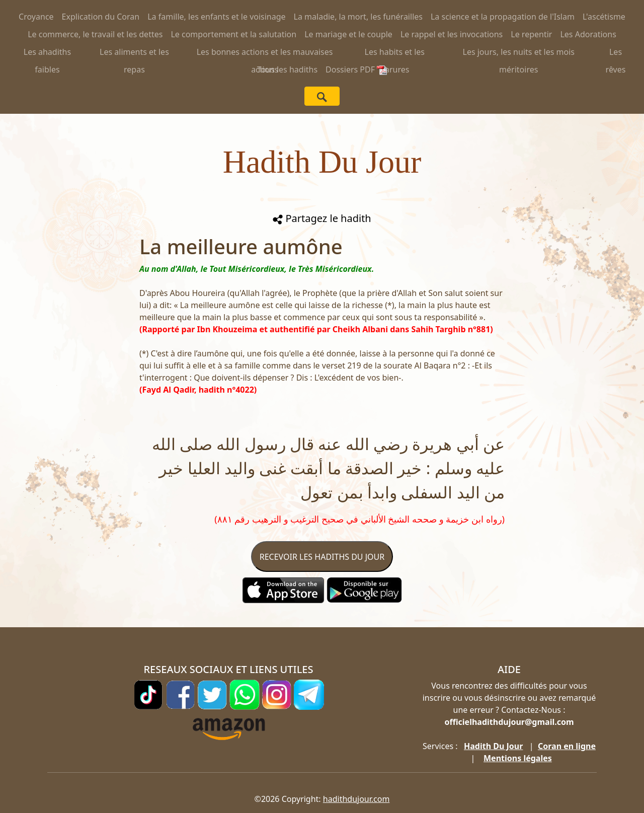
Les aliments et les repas (134, 54)
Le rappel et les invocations (452, 34)
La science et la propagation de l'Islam (503, 17)
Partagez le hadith (322, 218)
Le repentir (531, 34)
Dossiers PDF (356, 69)
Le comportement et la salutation (233, 34)
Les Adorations (588, 34)
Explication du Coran (101, 17)
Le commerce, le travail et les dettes (95, 34)
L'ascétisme (604, 17)
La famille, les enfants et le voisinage (216, 17)
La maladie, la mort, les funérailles (358, 17)
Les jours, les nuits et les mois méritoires (519, 54)
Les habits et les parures (395, 54)
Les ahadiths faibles (47, 54)
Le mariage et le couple (348, 34)
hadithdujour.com (356, 799)
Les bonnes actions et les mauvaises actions (265, 54)
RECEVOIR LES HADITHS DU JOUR (322, 557)
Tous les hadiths (287, 69)
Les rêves (616, 54)
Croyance (36, 17)
